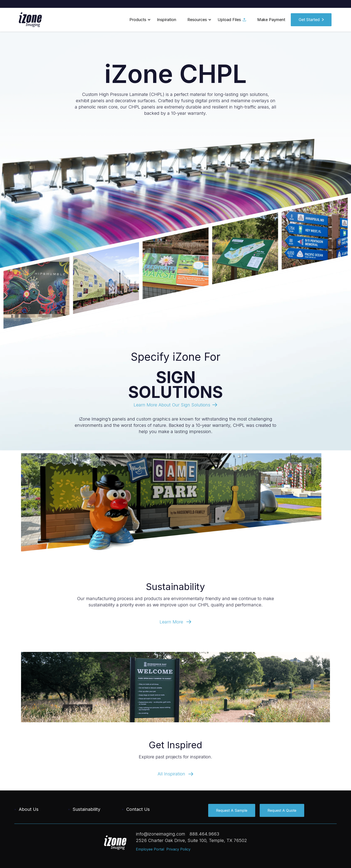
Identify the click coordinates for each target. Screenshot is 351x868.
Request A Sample (232, 810)
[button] (138, 20)
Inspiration (167, 20)
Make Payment (271, 20)
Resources (197, 20)
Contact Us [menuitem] (138, 809)
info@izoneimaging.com (161, 834)
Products (138, 20)
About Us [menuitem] (29, 809)
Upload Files (232, 20)
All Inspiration (175, 774)
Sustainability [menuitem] (86, 809)
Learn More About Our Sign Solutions (172, 405)
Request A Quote (282, 810)
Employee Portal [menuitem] (150, 849)
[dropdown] (138, 20)
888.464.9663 (204, 834)
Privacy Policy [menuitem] (178, 849)
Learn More (175, 622)
